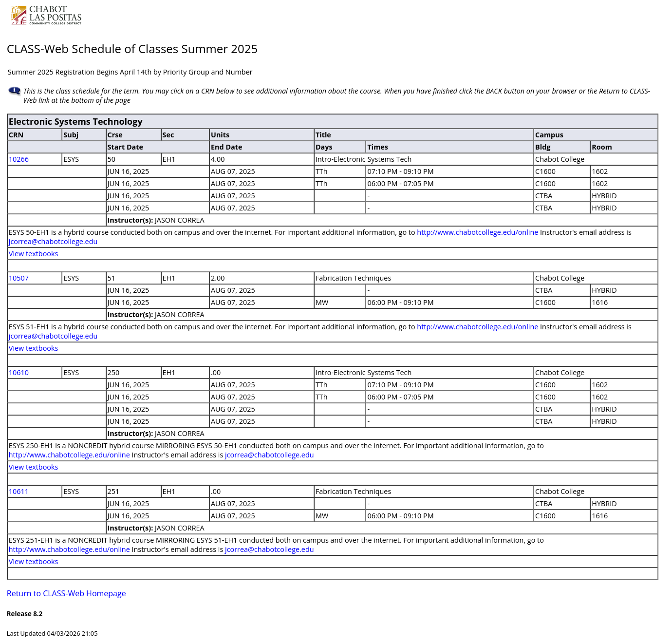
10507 (19, 278)
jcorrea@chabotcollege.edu (53, 241)
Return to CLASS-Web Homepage (66, 593)
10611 (19, 491)
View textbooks (34, 254)
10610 (19, 372)
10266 (19, 159)
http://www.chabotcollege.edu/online (477, 232)
